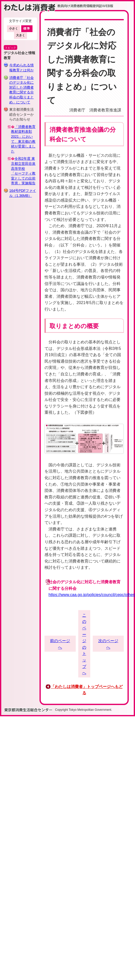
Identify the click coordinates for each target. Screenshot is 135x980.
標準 (27, 29)
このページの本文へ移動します (67, 1)
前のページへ (60, 644)
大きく (20, 35)
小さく (13, 29)
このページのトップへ (84, 644)
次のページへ (108, 644)
